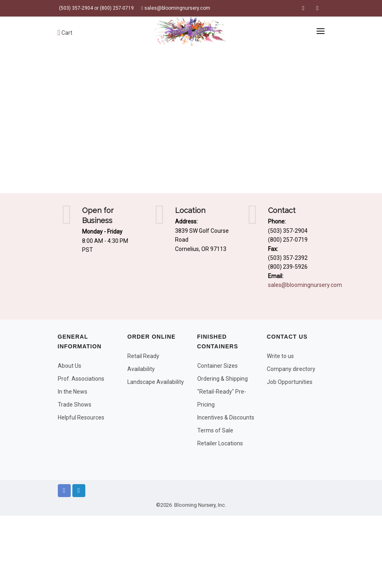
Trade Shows (75, 405)
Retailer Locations (220, 443)
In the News (73, 392)
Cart (65, 33)
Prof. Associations (81, 379)
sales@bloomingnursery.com (176, 8)
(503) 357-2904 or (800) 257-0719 (96, 8)
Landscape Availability (156, 382)
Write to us (280, 356)
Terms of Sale (215, 430)
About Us (70, 366)
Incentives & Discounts (226, 417)
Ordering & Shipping (223, 379)
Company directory (291, 369)
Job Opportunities (290, 382)
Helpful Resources (81, 417)
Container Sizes (217, 366)
